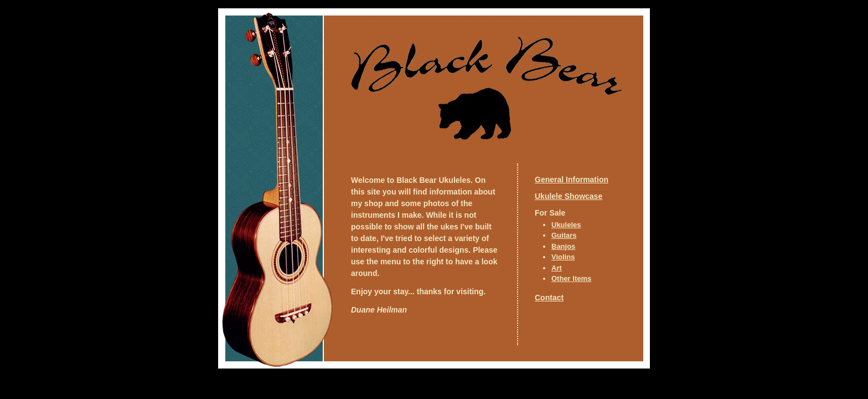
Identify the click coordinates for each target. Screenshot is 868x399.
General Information (572, 180)
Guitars (564, 235)
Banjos (563, 246)
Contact (549, 298)
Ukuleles (566, 225)
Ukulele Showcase (569, 196)
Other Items (571, 278)
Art (557, 268)
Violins (563, 257)
